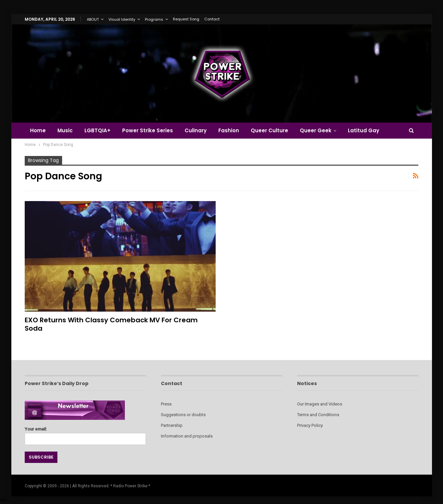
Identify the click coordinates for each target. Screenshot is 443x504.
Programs (154, 19)
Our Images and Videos (320, 404)
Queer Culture (269, 130)
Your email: (85, 434)
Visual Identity (122, 19)
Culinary (196, 130)
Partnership (172, 425)
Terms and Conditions (318, 415)
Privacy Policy (310, 425)
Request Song (186, 19)
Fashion (229, 130)
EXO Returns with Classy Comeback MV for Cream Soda (111, 324)
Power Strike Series (148, 130)
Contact (212, 19)
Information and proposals (187, 436)
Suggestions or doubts (183, 415)
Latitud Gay (364, 130)
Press (166, 404)
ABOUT (93, 19)
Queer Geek (316, 130)
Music (65, 130)
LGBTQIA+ (97, 130)
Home (38, 130)
